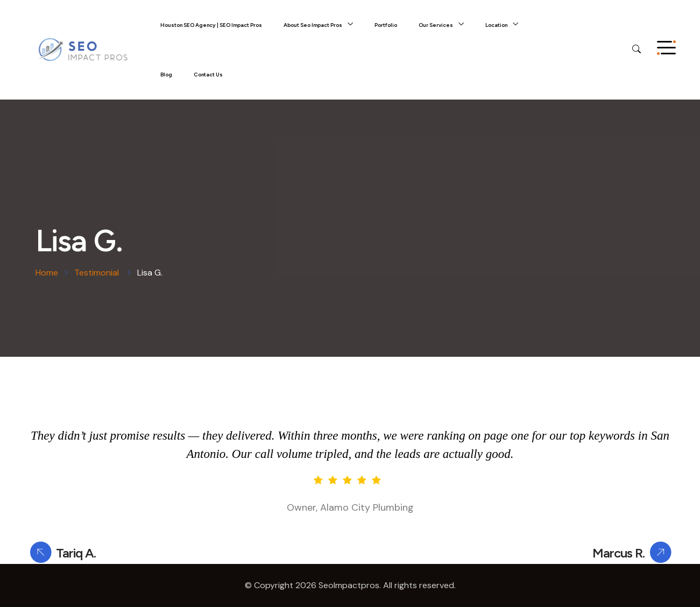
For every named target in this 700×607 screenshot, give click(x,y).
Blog (166, 75)
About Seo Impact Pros (313, 25)
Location (496, 25)
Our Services (436, 25)
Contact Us (208, 75)
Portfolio (386, 25)
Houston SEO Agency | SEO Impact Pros (211, 25)
